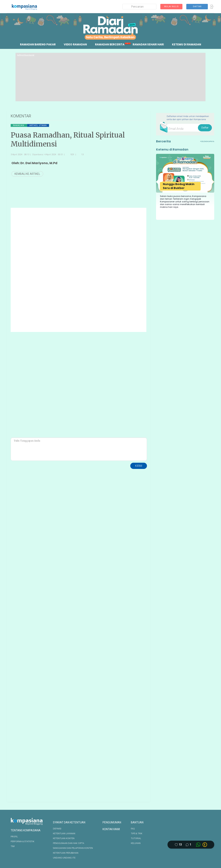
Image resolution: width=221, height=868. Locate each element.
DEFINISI (57, 829)
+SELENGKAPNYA (207, 141)
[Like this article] (178, 845)
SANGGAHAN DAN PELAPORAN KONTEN (73, 848)
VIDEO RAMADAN (75, 45)
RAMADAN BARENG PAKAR (37, 45)
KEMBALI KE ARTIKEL (27, 174)
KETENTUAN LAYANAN (64, 834)
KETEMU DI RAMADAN (188, 45)
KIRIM (139, 466)
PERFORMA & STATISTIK (22, 842)
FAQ (133, 829)
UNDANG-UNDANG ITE (64, 858)
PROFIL (14, 837)
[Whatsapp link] (198, 845)
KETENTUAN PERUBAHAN (66, 853)
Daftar (205, 128)
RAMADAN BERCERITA (110, 45)
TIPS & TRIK (137, 834)
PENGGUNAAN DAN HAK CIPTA (69, 843)
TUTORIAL (136, 838)
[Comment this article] (188, 845)
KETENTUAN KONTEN (64, 838)
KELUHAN (136, 843)
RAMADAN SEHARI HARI (149, 45)
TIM (13, 846)
